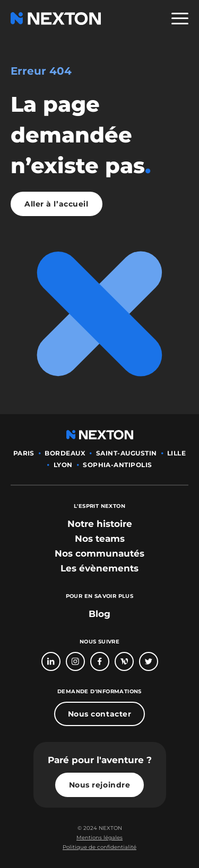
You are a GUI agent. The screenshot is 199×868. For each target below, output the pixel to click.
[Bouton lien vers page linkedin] (51, 661)
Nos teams (100, 539)
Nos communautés (99, 553)
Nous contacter (100, 714)
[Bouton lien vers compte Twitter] (149, 661)
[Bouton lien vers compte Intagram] (75, 661)
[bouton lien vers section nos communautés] (99, 553)
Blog (99, 614)
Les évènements (99, 568)
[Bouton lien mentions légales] (99, 838)
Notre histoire (100, 524)
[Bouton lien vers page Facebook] (100, 661)
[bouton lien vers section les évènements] (99, 568)
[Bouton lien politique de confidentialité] (99, 847)
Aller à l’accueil (57, 204)
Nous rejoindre (100, 785)
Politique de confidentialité (99, 847)
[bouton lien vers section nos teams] (100, 539)
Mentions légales (99, 838)
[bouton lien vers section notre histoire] (100, 524)
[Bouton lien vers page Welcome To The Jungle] (124, 661)
